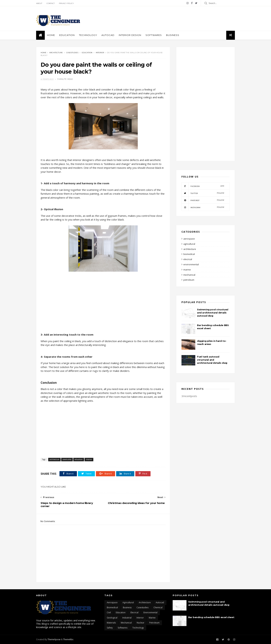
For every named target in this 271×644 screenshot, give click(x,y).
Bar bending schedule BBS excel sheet (211, 617)
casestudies (72, 53)
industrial (127, 618)
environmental (191, 264)
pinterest (203, 200)
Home (51, 35)
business (173, 35)
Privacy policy (66, 3)
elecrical (188, 259)
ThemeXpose (54, 639)
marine (187, 270)
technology (138, 628)
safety (110, 628)
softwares (154, 35)
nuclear (141, 623)
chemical (158, 607)
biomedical (189, 254)
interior (100, 53)
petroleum (189, 280)
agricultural (189, 244)
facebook (203, 186)
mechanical (189, 275)
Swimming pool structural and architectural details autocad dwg (213, 313)
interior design (130, 35)
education (67, 35)
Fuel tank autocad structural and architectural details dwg (212, 360)
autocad (108, 35)
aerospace (189, 239)
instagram (203, 207)
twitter (203, 193)
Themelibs (68, 639)
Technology (88, 35)
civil (109, 612)
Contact (51, 3)
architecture (56, 53)
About (39, 3)
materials (111, 623)
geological (112, 618)
